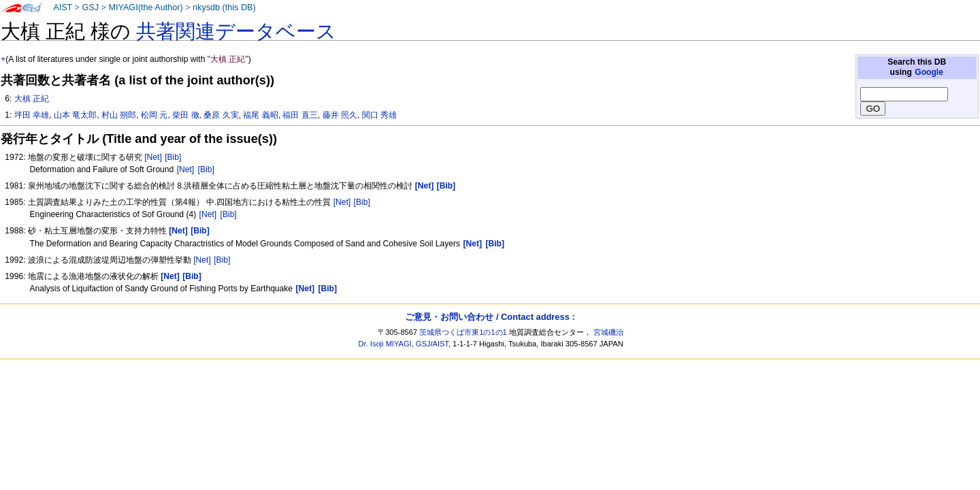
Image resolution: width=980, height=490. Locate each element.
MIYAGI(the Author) (145, 7)
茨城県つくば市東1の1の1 (463, 332)
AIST (63, 7)
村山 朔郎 (119, 115)
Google (929, 72)
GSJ (90, 7)
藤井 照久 (340, 115)
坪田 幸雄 (32, 115)
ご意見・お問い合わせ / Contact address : (490, 317)
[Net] (153, 157)
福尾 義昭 (260, 115)
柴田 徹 (185, 115)
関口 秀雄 (379, 115)
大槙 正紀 (32, 99)
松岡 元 (154, 115)
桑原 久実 (221, 115)
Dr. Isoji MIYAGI (385, 344)
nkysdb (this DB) (224, 7)
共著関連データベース (236, 31)
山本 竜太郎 (75, 115)
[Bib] (173, 157)
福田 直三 (300, 115)
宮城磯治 (608, 332)
